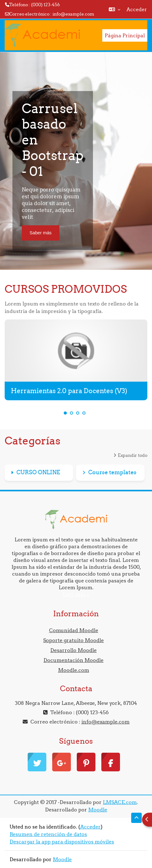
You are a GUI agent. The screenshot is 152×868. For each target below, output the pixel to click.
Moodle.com (74, 670)
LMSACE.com (120, 802)
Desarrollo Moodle (74, 650)
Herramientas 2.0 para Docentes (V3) (69, 391)
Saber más (41, 233)
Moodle (98, 810)
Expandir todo (133, 455)
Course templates (112, 472)
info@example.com (73, 14)
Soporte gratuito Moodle (74, 640)
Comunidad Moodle (74, 630)
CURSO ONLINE (38, 472)
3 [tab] (78, 413)
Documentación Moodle (74, 660)
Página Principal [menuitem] (125, 35)
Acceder (137, 9)
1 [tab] (65, 413)
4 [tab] (84, 413)
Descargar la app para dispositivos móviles (62, 842)
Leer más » (76, 594)
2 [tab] (71, 413)
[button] (115, 9)
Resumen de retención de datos (48, 834)
